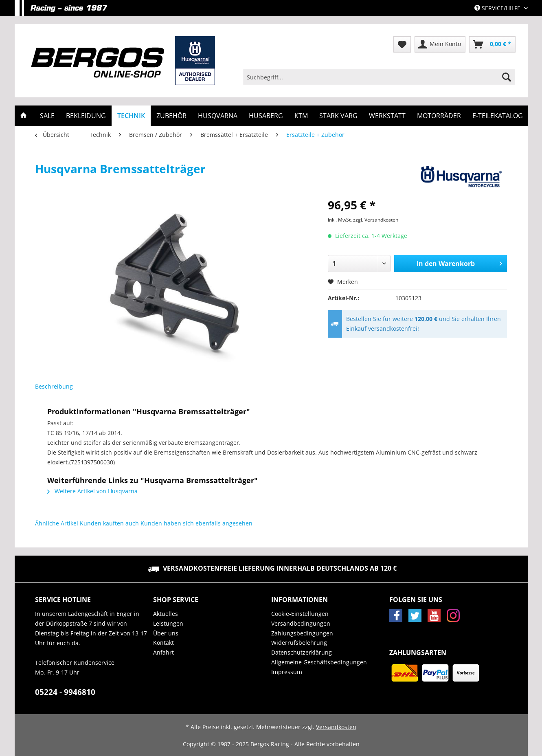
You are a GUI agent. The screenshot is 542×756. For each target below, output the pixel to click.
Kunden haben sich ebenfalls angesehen (196, 523)
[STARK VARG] (338, 116)
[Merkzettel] (402, 44)
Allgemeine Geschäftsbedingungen (319, 662)
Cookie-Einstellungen (300, 614)
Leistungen (168, 623)
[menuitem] (379, 81)
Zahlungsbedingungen (302, 633)
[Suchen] (507, 77)
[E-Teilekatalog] (498, 116)
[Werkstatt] (387, 116)
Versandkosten (336, 727)
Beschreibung (54, 386)
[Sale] (47, 116)
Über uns (166, 633)
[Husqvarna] (218, 116)
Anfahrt (163, 652)
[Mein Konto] (440, 44)
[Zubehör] (171, 116)
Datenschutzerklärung (302, 652)
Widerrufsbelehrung (299, 643)
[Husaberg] (266, 116)
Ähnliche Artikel (57, 523)
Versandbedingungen (301, 623)
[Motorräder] (439, 116)
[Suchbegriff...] (379, 77)
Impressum (287, 672)
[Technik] (131, 116)
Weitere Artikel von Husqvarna (92, 491)
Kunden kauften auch (109, 523)
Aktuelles (166, 614)
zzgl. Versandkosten (376, 220)
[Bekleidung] (86, 116)
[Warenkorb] (492, 44)
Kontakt (163, 643)
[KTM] (301, 116)
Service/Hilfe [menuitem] (498, 8)
